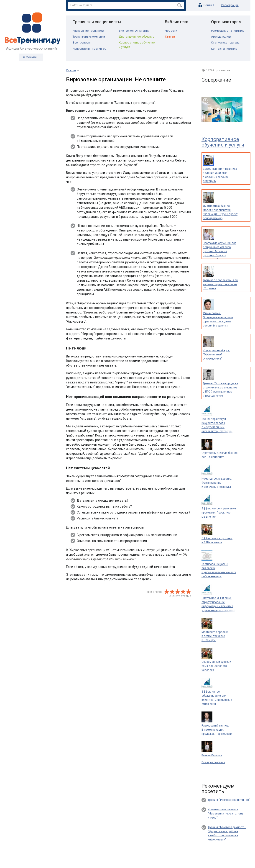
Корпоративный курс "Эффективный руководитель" (216, 354)
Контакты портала (224, 49)
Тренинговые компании (89, 37)
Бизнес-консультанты (134, 31)
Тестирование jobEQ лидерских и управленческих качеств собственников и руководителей (219, 572)
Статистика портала (225, 42)
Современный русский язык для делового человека (216, 666)
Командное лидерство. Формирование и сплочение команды (217, 483)
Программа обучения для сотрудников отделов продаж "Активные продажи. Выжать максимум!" (220, 251)
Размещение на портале (228, 31)
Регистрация (230, 5)
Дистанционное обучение (136, 37)
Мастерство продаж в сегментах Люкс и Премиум (215, 636)
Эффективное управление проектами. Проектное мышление (219, 513)
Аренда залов (221, 37)
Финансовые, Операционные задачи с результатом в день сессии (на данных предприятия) (218, 321)
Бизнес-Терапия (212, 755)
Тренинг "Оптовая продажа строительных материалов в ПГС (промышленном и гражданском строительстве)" (221, 392)
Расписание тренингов (88, 31)
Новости (171, 31)
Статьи (170, 37)
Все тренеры (82, 42)
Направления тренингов (90, 49)
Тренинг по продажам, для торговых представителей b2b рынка (220, 284)
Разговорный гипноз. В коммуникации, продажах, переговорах (217, 730)
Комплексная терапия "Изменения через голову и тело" (226, 813)
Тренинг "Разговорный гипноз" (229, 800)
